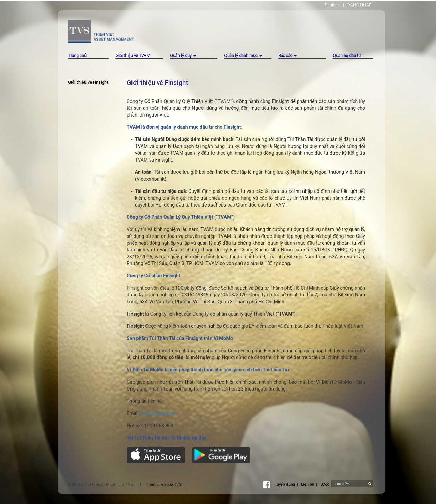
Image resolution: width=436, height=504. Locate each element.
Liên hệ (308, 484)
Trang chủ (77, 55)
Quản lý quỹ (183, 55)
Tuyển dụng (285, 484)
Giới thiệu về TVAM (133, 55)
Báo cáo (287, 55)
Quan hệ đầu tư (347, 55)
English (332, 5)
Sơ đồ (325, 484)
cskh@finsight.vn (159, 413)
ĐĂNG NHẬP (359, 5)
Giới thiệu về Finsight (88, 82)
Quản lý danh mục (243, 55)
